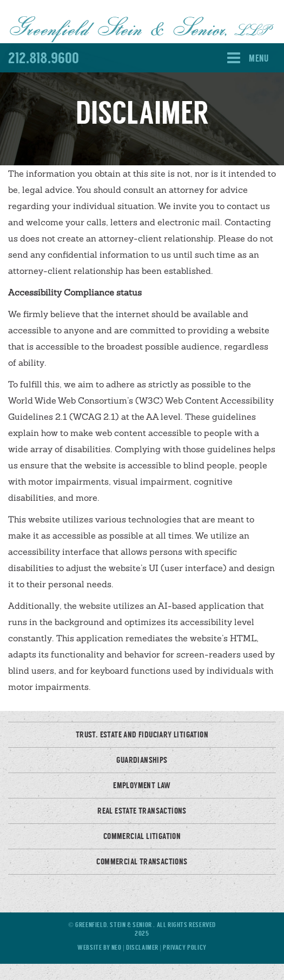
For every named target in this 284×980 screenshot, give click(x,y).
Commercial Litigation (142, 836)
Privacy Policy (184, 947)
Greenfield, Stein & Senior (114, 925)
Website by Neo (99, 947)
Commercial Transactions (142, 862)
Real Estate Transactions (142, 811)
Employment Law (142, 786)
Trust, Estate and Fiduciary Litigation (142, 735)
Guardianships (142, 760)
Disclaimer (143, 947)
